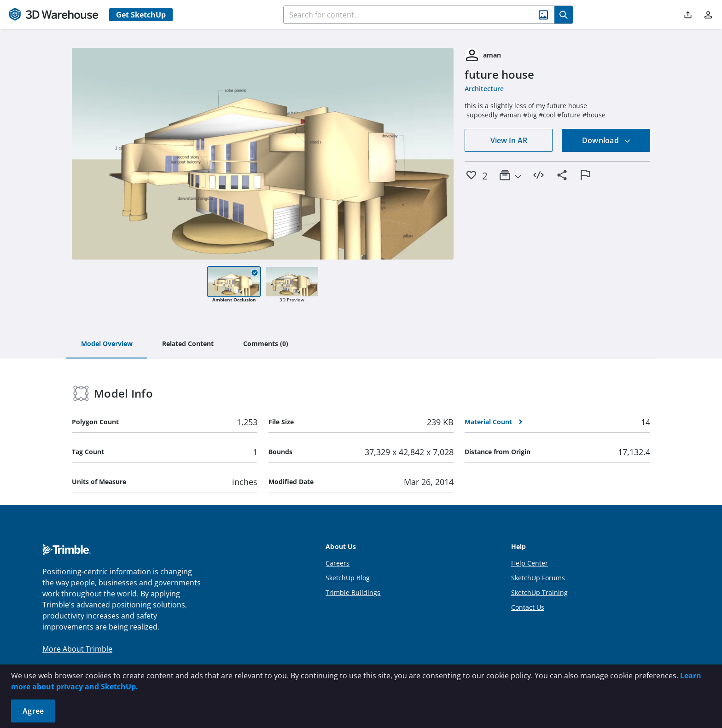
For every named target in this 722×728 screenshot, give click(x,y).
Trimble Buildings (353, 592)
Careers (338, 563)
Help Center (530, 563)
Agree (33, 711)
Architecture (484, 89)
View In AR (509, 140)
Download (606, 140)
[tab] (107, 344)
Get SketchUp (141, 15)
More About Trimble (77, 649)
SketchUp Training (539, 592)
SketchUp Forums (538, 578)
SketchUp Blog (348, 578)
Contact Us (528, 607)
